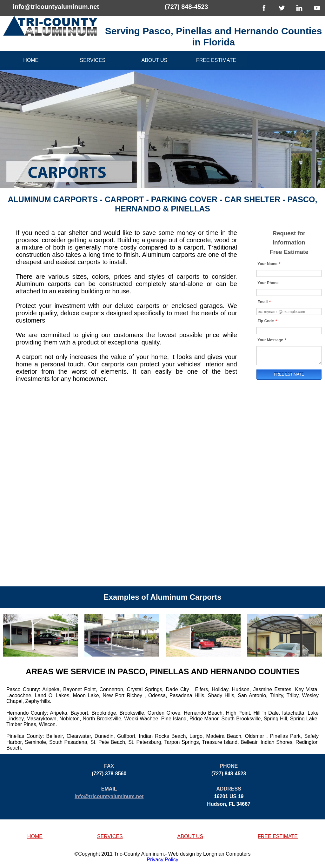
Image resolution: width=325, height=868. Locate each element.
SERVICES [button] (110, 836)
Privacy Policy (162, 860)
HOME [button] (35, 836)
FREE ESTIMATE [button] (278, 836)
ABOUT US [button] (190, 836)
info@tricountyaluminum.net (56, 7)
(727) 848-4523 (186, 7)
